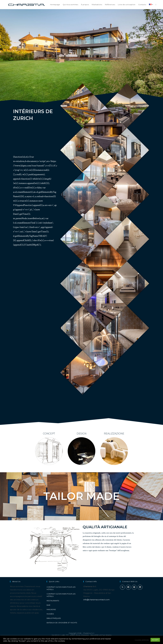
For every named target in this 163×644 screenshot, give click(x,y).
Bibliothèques (54, 618)
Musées (50, 614)
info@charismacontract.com (96, 600)
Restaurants (53, 601)
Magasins (51, 609)
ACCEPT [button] (155, 640)
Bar (49, 605)
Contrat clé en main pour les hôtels (61, 588)
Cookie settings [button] (142, 640)
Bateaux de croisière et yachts (62, 623)
